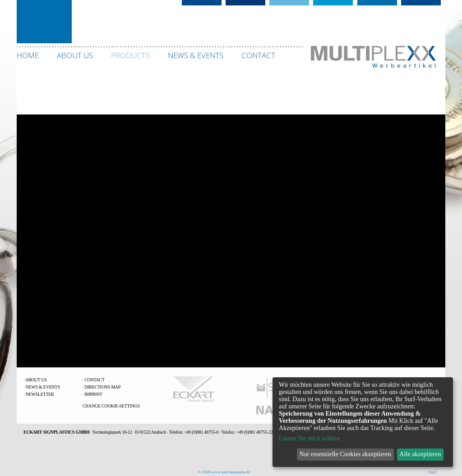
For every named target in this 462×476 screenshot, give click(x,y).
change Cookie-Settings (111, 406)
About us (36, 380)
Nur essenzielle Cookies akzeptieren (345, 454)
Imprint (93, 394)
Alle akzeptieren (420, 454)
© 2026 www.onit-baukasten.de (224, 472)
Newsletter (40, 394)
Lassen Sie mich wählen (310, 438)
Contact (95, 380)
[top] (433, 472)
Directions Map (102, 387)
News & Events (43, 387)
